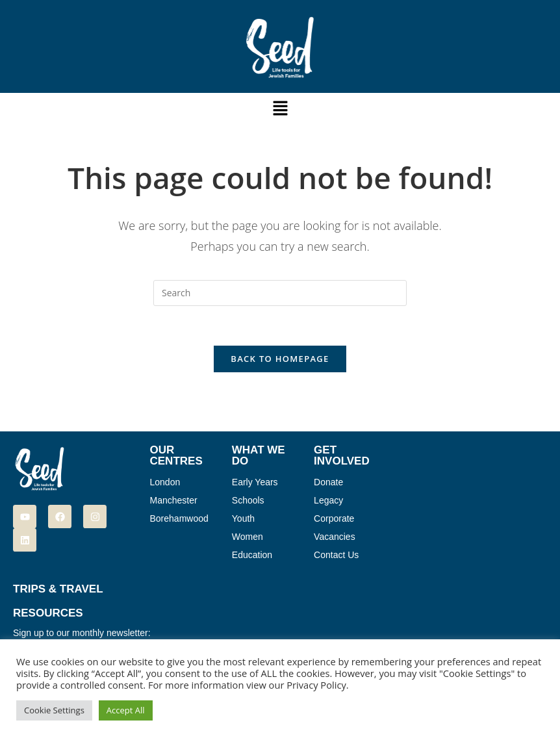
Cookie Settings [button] (54, 710)
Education (252, 555)
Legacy (328, 500)
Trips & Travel (58, 589)
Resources (48, 613)
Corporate (334, 518)
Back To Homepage (280, 359)
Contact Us (336, 555)
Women (248, 537)
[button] (280, 108)
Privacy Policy (316, 685)
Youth (243, 518)
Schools (248, 500)
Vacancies (335, 537)
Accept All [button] (126, 710)
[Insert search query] (280, 293)
